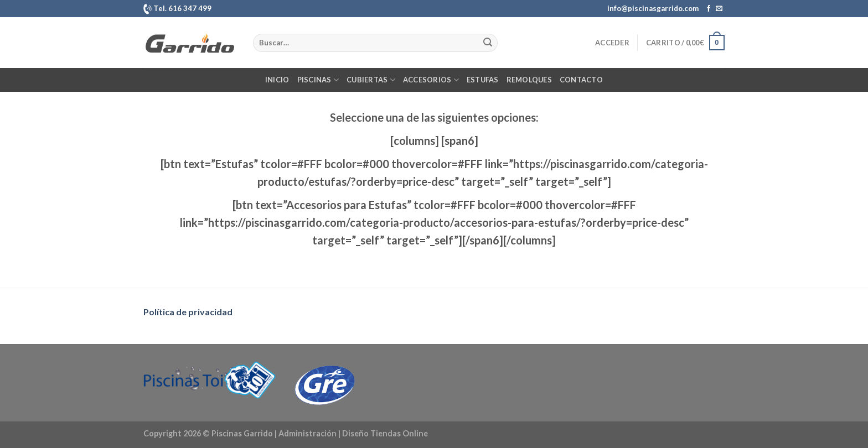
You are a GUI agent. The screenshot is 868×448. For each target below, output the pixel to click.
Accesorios (431, 80)
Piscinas (318, 80)
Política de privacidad (188, 312)
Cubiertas (371, 80)
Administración (308, 433)
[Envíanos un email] (719, 9)
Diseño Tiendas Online (385, 433)
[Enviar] (488, 43)
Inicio (277, 80)
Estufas (483, 80)
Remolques (529, 80)
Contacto (581, 80)
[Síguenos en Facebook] (709, 9)
